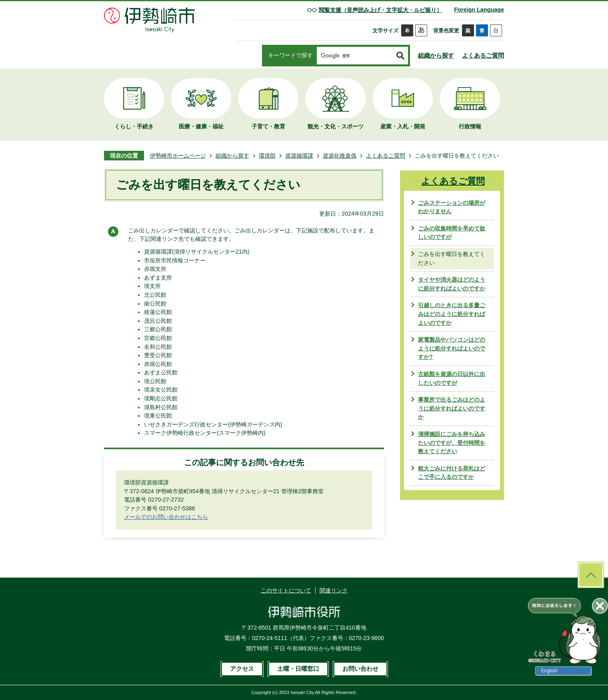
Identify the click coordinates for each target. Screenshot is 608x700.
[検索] (355, 56)
